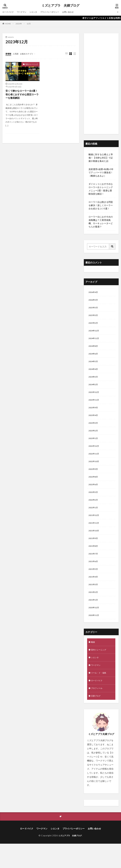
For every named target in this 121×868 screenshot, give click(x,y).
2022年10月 (95, 472)
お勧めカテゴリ (30, 54)
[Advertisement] (101, 84)
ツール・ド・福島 (100, 695)
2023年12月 (95, 399)
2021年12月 (95, 529)
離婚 (93, 663)
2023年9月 (94, 415)
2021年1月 (94, 619)
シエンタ (37, 12)
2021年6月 (94, 578)
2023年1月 (94, 448)
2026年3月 (94, 301)
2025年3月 (94, 317)
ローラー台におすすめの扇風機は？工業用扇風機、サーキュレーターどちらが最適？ (101, 222)
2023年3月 (94, 431)
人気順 (17, 54)
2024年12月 (95, 333)
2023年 (19, 24)
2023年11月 (95, 407)
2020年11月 (95, 635)
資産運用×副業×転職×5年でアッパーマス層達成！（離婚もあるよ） (101, 172)
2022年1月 (94, 521)
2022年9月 (94, 480)
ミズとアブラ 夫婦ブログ (60, 5)
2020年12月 (95, 627)
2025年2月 (94, 325)
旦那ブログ (97, 720)
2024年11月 (95, 341)
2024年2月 (94, 390)
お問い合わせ (77, 12)
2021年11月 (95, 537)
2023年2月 (94, 439)
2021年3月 (94, 603)
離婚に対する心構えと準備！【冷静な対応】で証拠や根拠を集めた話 (101, 158)
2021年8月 (94, 562)
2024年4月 (94, 374)
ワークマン (24, 12)
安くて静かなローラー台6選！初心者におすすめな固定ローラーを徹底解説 (22, 95)
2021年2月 (94, 611)
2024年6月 (94, 358)
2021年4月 (94, 594)
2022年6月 (94, 497)
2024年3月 (94, 382)
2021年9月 (94, 554)
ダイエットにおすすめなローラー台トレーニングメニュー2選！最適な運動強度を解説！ (101, 189)
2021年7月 (94, 570)
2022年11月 (95, 464)
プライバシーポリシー (56, 12)
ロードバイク (9, 12)
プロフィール (98, 712)
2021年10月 (95, 546)
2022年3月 (94, 505)
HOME (8, 24)
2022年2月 (94, 513)
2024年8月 (94, 350)
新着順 (9, 54)
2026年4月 (94, 292)
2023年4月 (94, 423)
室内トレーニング (32, 64)
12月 (29, 24)
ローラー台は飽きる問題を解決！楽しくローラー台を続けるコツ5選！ (101, 205)
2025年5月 (94, 309)
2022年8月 (94, 488)
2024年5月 (94, 366)
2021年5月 (94, 586)
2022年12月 (95, 456)
